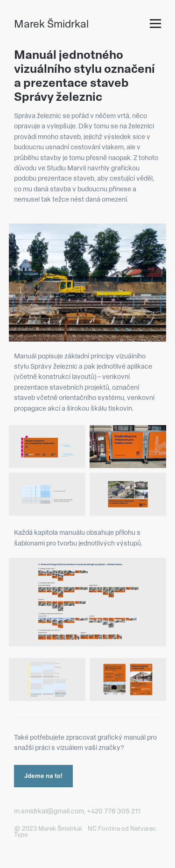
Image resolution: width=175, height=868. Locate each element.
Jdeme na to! (43, 776)
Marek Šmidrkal (51, 24)
